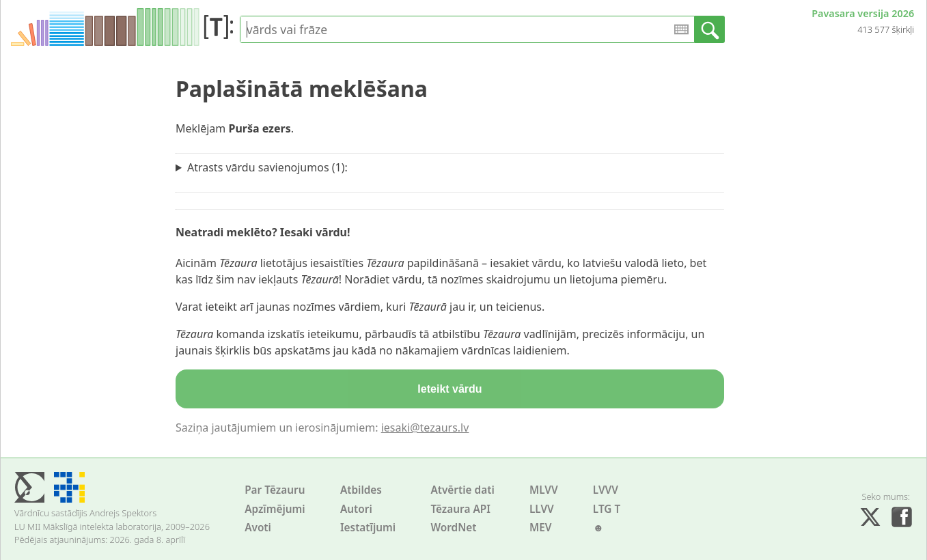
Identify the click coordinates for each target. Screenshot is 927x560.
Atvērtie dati (462, 490)
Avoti (258, 528)
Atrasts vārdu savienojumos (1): (267, 167)
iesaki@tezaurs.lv (425, 428)
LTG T (607, 509)
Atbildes (361, 490)
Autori (356, 509)
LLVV (542, 509)
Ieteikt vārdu (449, 389)
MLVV (544, 490)
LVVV (606, 490)
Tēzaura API (460, 509)
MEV (541, 528)
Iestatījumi (368, 528)
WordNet (453, 528)
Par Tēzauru (275, 490)
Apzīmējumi (275, 509)
